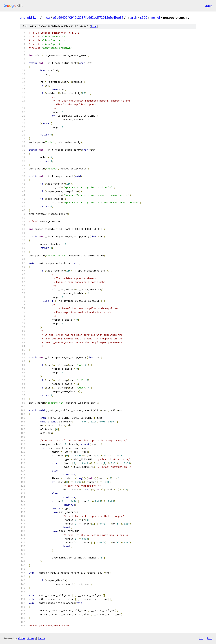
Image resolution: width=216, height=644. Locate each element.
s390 (144, 17)
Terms (42, 638)
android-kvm (30, 17)
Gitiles (22, 638)
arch (134, 17)
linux (46, 17)
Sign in (209, 6)
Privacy (32, 638)
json (210, 638)
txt (201, 638)
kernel (155, 17)
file (94, 26)
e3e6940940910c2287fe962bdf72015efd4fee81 (88, 17)
